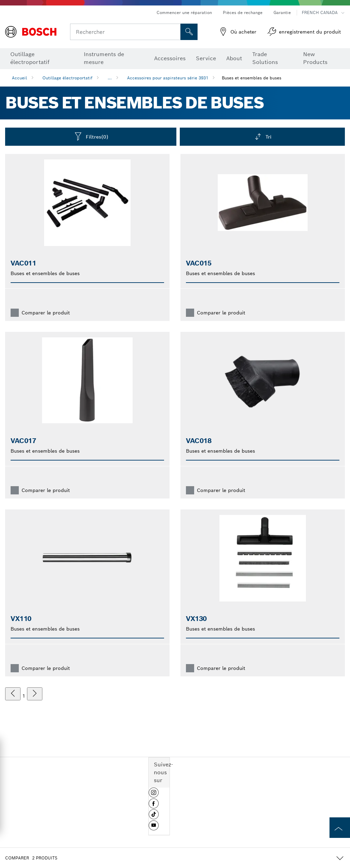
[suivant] (35, 694)
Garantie (282, 12)
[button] (154, 795)
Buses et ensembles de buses (252, 78)
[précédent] (13, 694)
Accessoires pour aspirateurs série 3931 (168, 78)
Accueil (19, 78)
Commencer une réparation (184, 12)
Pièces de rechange (243, 12)
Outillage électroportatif (67, 78)
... (110, 78)
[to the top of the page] (340, 828)
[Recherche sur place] (189, 32)
